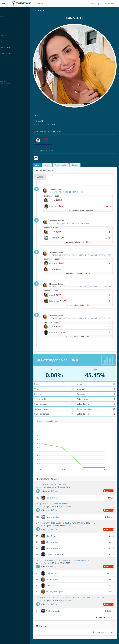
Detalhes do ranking (102, 635)
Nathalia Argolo (59, 613)
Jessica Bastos (58, 582)
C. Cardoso (60, 301)
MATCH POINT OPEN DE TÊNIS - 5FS (73, 186)
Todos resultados (104, 620)
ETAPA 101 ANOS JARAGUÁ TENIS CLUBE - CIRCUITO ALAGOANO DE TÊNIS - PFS (76, 600)
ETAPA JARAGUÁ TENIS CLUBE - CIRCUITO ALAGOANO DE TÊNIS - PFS (71, 525)
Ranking (81, 159)
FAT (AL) (60, 493)
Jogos (53, 159)
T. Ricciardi (60, 201)
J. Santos (59, 232)
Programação (66, 159)
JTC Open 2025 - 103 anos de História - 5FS (76, 218)
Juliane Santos (58, 519)
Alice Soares (57, 539)
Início (41, 11)
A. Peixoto (59, 335)
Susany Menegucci (60, 594)
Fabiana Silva (58, 588)
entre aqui (96, 3)
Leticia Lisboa (58, 576)
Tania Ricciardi (58, 500)
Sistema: (5, 61)
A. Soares (59, 260)
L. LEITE (58, 194)
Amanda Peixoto (59, 551)
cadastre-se (109, 3)
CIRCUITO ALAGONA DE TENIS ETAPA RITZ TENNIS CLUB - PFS (68, 563)
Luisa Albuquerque (60, 557)
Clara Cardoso (58, 545)
